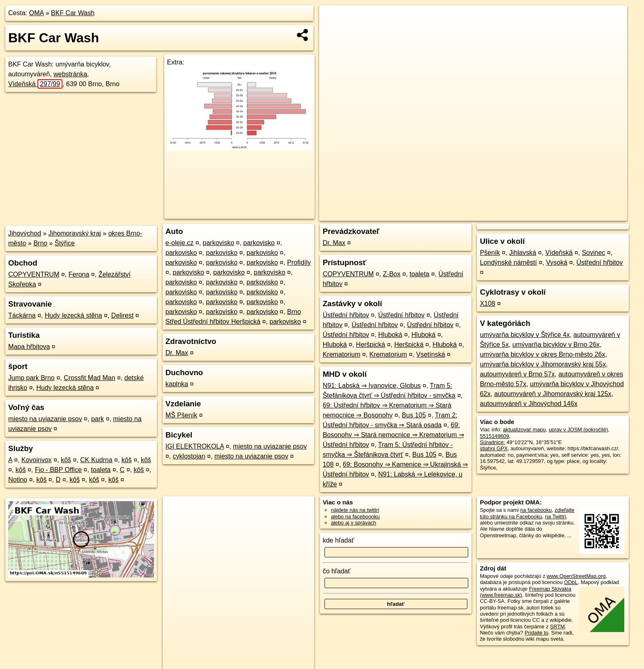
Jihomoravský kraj (75, 233)
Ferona (79, 274)
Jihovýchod (25, 233)
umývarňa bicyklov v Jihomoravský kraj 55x (543, 364)
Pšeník (490, 253)
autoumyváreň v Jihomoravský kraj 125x (553, 394)
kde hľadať (339, 540)
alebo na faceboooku (355, 517)
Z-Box (392, 274)
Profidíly (299, 262)
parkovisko (218, 243)
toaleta (101, 470)
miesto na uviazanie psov (45, 419)
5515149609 (494, 436)
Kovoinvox (37, 460)
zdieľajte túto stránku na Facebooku (527, 513)
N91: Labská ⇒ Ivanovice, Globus (372, 386)
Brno (40, 243)
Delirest (122, 315)
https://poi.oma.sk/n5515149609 (590, 215)
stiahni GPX (494, 448)
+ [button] (333, 19)
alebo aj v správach (354, 523)
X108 (487, 304)
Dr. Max (177, 353)
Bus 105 (414, 415)
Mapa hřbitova (29, 347)
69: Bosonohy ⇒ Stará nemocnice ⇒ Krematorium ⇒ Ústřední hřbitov (393, 435)
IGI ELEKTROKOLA (195, 446)
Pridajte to (536, 633)
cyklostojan (189, 456)
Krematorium (342, 354)
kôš (66, 460)
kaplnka (177, 384)
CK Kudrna (96, 460)
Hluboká (390, 335)
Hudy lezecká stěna (74, 315)
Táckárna (22, 315)
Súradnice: (492, 442)
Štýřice (65, 243)
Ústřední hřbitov (346, 315)
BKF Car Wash (73, 13)
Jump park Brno (31, 378)
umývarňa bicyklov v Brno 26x (556, 345)
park (98, 419)
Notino (18, 480)
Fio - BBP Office (58, 470)
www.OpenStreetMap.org (576, 576)
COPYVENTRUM (34, 274)
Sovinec (594, 253)
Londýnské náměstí (508, 262)
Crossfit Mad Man (89, 378)
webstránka (70, 74)
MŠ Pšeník (181, 415)
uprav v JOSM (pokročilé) (578, 430)
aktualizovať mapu (524, 430)
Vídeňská (35, 84)
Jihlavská (523, 253)
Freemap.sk (528, 215)
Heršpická (371, 345)
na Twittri (555, 517)
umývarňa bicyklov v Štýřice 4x (525, 335)
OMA (37, 13)
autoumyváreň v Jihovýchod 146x (528, 404)
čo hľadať (337, 571)
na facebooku (536, 510)
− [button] (333, 32)
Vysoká (557, 262)
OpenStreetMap (485, 215)
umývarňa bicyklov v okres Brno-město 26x (542, 354)
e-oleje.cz (179, 243)
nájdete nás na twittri (355, 510)
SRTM (557, 627)
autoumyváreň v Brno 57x (517, 374)
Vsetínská (430, 354)
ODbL (571, 582)
